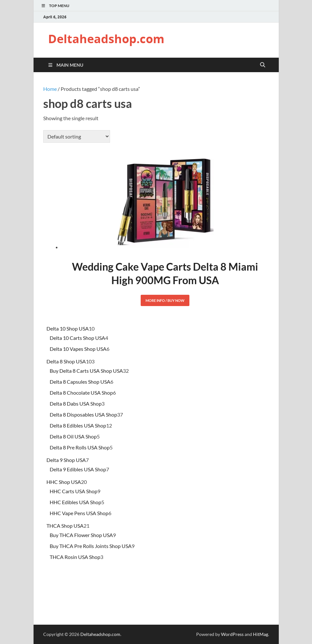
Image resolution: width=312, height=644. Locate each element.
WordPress (232, 634)
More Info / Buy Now (165, 300)
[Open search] (263, 65)
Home (50, 89)
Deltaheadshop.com (106, 39)
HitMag (261, 634)
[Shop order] (77, 136)
